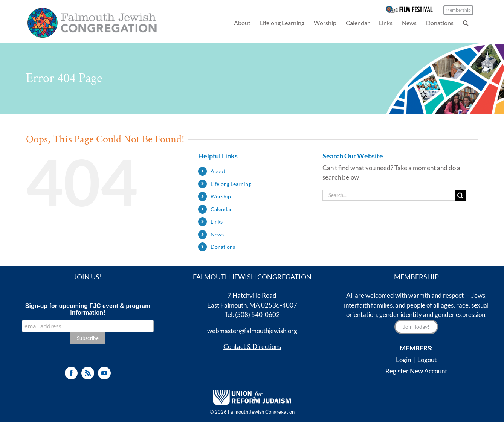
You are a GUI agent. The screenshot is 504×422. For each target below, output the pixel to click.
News (217, 234)
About (218, 171)
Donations (223, 247)
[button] (466, 23)
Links (217, 222)
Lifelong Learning (231, 184)
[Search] (460, 195)
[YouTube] (104, 373)
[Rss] (88, 373)
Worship (221, 196)
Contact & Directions (252, 347)
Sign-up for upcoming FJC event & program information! (88, 309)
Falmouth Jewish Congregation (261, 412)
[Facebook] (71, 373)
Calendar (221, 209)
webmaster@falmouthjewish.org (252, 331)
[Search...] (389, 195)
